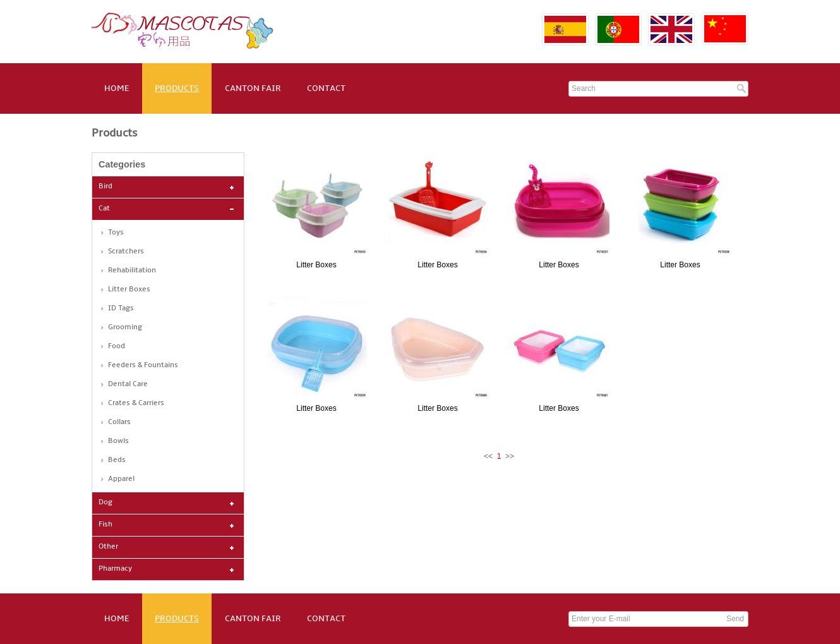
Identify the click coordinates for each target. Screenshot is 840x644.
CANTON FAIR (253, 88)
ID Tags (121, 308)
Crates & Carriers (136, 403)
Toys (116, 232)
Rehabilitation (132, 270)
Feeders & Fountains (143, 365)
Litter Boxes (129, 289)
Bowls (118, 441)
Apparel (121, 479)
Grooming (125, 327)
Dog (105, 502)
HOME (117, 88)
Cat (104, 208)
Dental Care (128, 384)
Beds (117, 460)
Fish (105, 524)
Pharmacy (115, 568)
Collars (119, 422)
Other (108, 546)
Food (117, 346)
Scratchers (126, 251)
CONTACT (326, 88)
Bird (105, 186)
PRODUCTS (177, 88)
